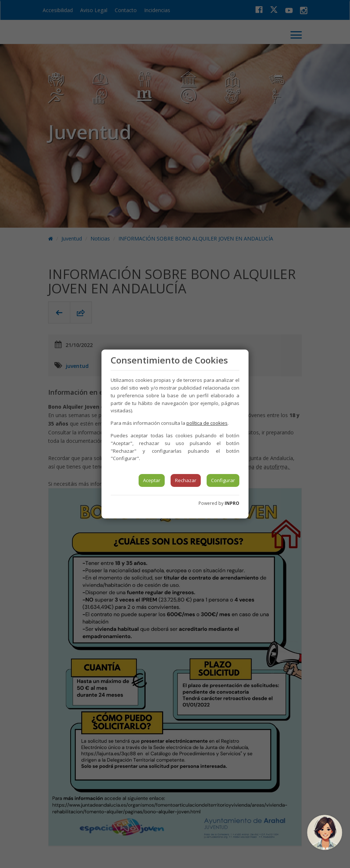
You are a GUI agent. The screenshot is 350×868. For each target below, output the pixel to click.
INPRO (232, 503)
